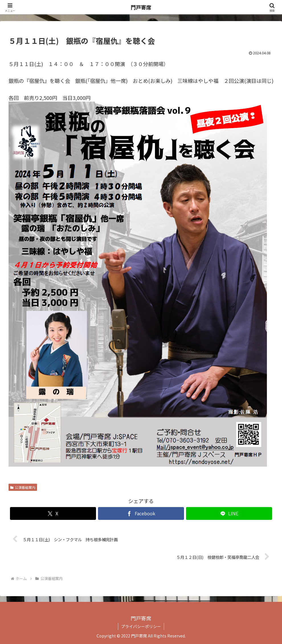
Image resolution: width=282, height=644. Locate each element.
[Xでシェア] (53, 513)
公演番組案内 (23, 487)
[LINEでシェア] (229, 513)
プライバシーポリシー (141, 626)
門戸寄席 (141, 7)
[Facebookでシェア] (141, 513)
